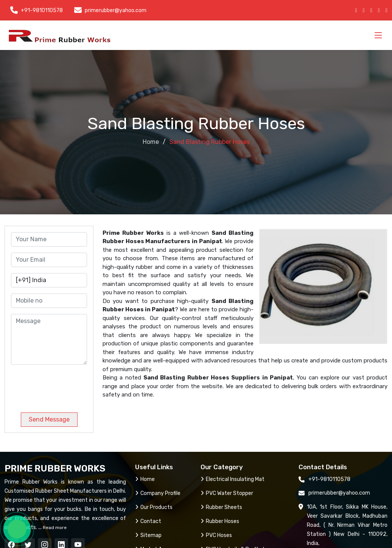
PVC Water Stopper (227, 493)
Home (151, 142)
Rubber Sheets (221, 507)
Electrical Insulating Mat (233, 479)
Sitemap (148, 535)
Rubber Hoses (220, 521)
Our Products (154, 507)
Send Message (49, 419)
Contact (148, 521)
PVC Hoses (216, 535)
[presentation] (62, 386)
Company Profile (158, 493)
